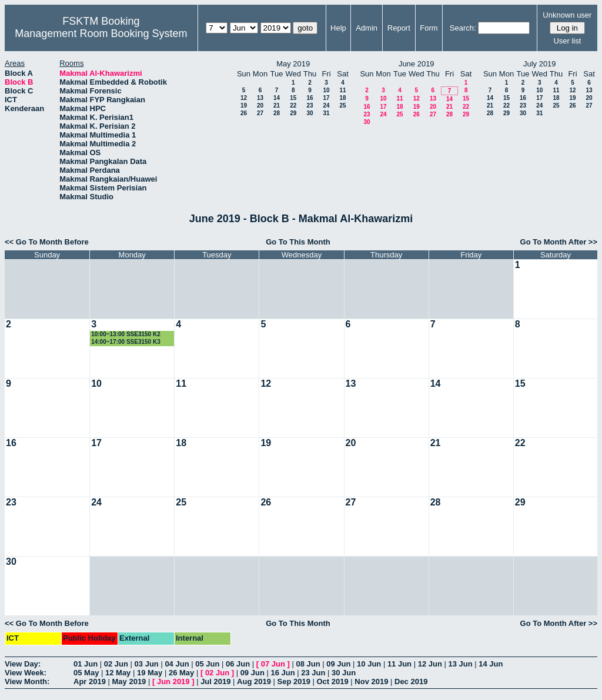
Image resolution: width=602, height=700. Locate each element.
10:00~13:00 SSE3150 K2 (126, 334)
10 (326, 90)
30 (310, 113)
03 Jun (147, 664)
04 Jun (177, 664)
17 (326, 98)
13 (260, 98)
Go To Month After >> (559, 242)
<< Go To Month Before (47, 242)
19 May (150, 673)
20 (260, 105)
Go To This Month (298, 242)
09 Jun (338, 664)
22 (293, 105)
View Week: (26, 673)
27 (260, 113)
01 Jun (86, 664)
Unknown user (567, 15)
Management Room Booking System (101, 34)
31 (326, 113)
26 (244, 113)
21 (277, 105)
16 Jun (282, 673)
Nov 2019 (371, 681)
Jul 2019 (215, 681)
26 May (181, 673)
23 (310, 105)
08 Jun (308, 664)
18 (342, 98)
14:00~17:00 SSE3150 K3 (126, 342)
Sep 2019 (294, 681)
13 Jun (460, 664)
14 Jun (491, 664)
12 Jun (430, 664)
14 (277, 98)
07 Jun (273, 664)
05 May (86, 673)
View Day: (23, 664)
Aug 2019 (254, 681)
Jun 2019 (173, 681)
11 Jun (399, 664)
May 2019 (129, 681)
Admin (367, 28)
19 (244, 105)
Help (338, 28)
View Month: (27, 681)
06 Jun (238, 664)
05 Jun (207, 664)
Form (429, 28)
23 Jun (313, 673)
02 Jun (116, 664)
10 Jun (369, 664)
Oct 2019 (332, 681)
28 (277, 113)
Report (399, 28)
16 (310, 98)
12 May (118, 673)
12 (244, 98)
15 (293, 98)
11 (342, 90)
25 (342, 105)
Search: (463, 28)
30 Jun (344, 673)
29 (293, 113)
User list (567, 41)
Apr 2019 (90, 681)
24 (326, 105)
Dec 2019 (411, 681)
